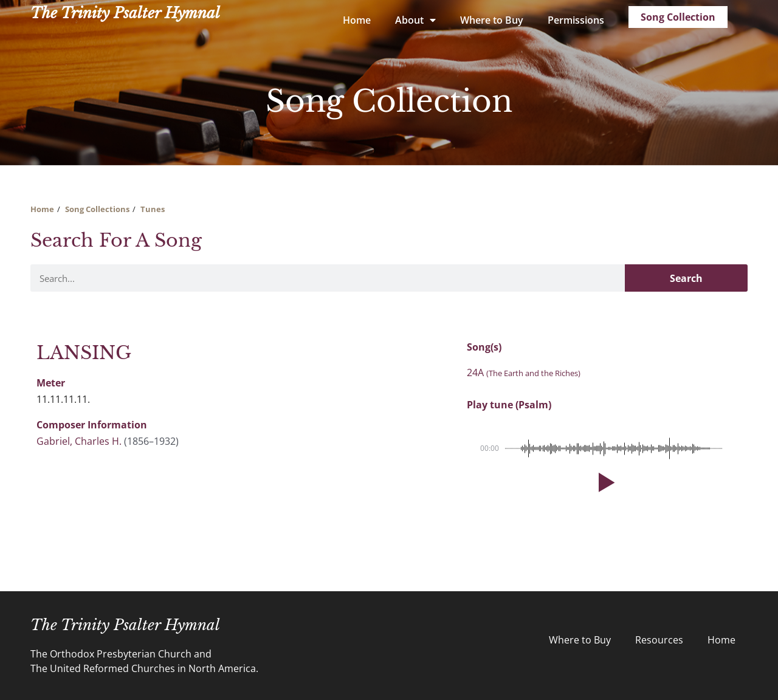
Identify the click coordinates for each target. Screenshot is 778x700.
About (415, 20)
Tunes (153, 209)
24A (524, 372)
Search (686, 278)
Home (357, 20)
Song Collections (97, 209)
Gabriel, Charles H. (79, 441)
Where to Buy (492, 20)
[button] (604, 482)
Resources (659, 640)
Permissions (576, 20)
